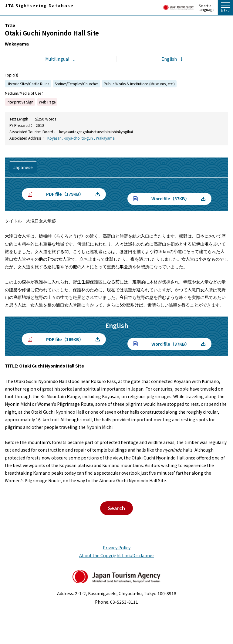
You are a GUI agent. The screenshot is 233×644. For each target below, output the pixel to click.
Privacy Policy (117, 547)
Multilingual (57, 59)
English (169, 59)
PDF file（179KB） (65, 194)
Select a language (206, 8)
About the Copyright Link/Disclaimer (117, 555)
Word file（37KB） (170, 198)
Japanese (23, 167)
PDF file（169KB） (65, 339)
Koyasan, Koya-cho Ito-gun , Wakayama (81, 138)
